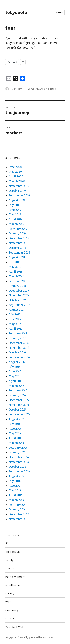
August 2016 (17, 362)
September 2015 (19, 414)
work (9, 602)
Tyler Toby (16, 89)
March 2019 (17, 224)
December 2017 (19, 291)
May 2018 (15, 267)
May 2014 (15, 490)
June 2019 (15, 210)
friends (10, 568)
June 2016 (15, 371)
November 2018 (19, 243)
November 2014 (19, 462)
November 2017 (19, 295)
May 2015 (15, 433)
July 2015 (15, 424)
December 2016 (19, 343)
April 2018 (16, 272)
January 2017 (17, 338)
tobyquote (16, 13)
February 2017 (18, 333)
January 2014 (17, 509)
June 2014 (15, 486)
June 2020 (15, 167)
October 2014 (17, 467)
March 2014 (17, 500)
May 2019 (15, 214)
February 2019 (18, 229)
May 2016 (15, 376)
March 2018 (17, 276)
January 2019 (17, 233)
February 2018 (18, 281)
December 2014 (19, 457)
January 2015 (17, 452)
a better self (14, 585)
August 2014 (17, 476)
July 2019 (15, 205)
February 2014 (18, 505)
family (9, 560)
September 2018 (19, 253)
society (10, 593)
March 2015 (16, 443)
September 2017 (19, 305)
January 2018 (17, 286)
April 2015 (16, 438)
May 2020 (15, 172)
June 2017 (15, 319)
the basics (12, 535)
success (11, 618)
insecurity (12, 610)
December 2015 (19, 400)
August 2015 (17, 419)
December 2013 (19, 514)
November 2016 (19, 348)
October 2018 (17, 248)
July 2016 (15, 367)
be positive (13, 552)
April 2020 (16, 176)
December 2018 (19, 238)
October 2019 (17, 191)
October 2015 (17, 410)
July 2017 (15, 314)
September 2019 (19, 195)
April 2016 (16, 381)
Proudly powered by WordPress (37, 637)
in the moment (16, 577)
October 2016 (17, 352)
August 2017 (17, 310)
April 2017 (16, 329)
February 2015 (18, 448)
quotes (52, 89)
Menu (59, 12)
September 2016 (19, 357)
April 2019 (16, 219)
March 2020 (17, 181)
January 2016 (17, 395)
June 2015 (15, 429)
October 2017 (17, 300)
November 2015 (19, 405)
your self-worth (16, 627)
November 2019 (19, 186)
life (7, 543)
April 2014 (16, 495)
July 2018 (15, 262)
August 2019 (17, 200)
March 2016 (17, 386)
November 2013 (19, 519)
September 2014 (19, 471)
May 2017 (15, 324)
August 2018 (17, 257)
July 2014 (15, 481)
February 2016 (18, 390)
